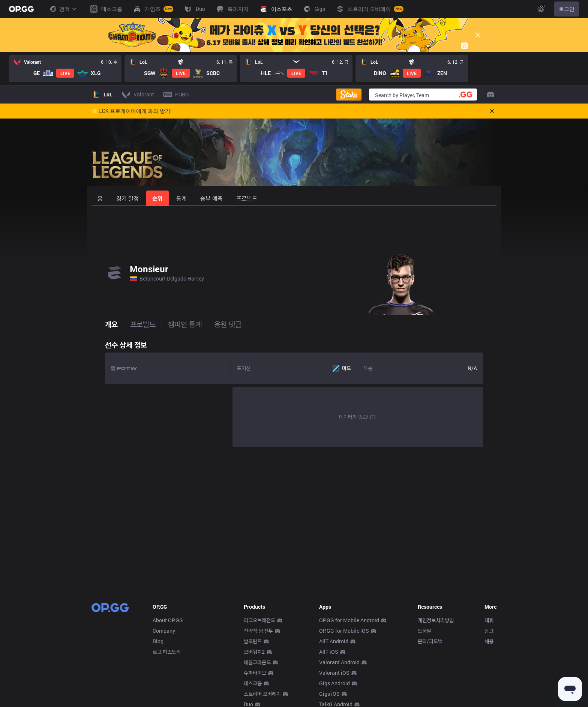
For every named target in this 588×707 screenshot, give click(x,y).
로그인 (567, 9)
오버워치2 (254, 652)
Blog (158, 641)
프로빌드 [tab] (129, 324)
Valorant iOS (334, 673)
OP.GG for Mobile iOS (344, 631)
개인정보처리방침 (436, 620)
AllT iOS (329, 652)
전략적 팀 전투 (258, 631)
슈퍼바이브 (255, 673)
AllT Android (334, 641)
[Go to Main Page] (21, 9)
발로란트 (253, 641)
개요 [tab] (98, 324)
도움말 (424, 631)
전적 (63, 9)
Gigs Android (334, 683)
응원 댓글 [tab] (214, 324)
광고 (489, 631)
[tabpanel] (294, 392)
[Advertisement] (294, 226)
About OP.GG (168, 620)
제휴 (489, 620)
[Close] (478, 35)
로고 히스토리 (167, 652)
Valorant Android (339, 662)
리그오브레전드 (259, 620)
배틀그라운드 (257, 662)
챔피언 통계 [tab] (171, 324)
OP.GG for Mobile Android (349, 620)
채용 (489, 641)
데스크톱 (253, 683)
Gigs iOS (329, 694)
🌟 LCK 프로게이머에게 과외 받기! (132, 111)
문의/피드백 (430, 641)
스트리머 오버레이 (262, 694)
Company (164, 631)
